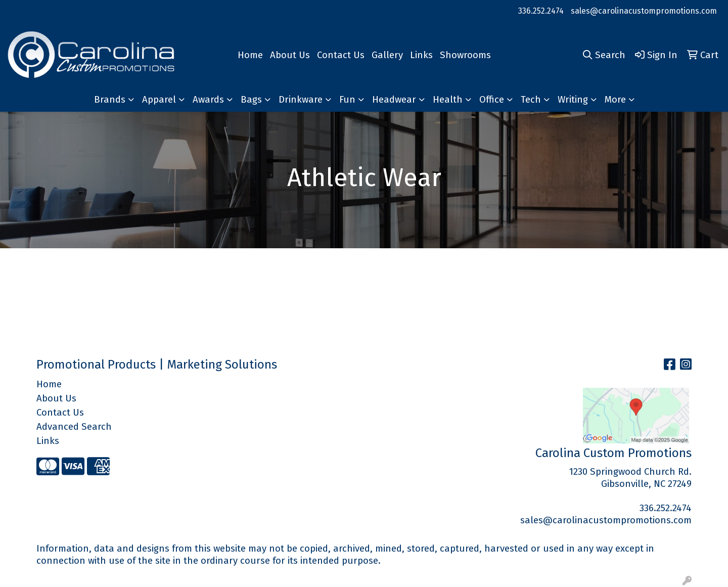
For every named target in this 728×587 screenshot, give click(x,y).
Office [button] (492, 100)
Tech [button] (531, 100)
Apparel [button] (159, 100)
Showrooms (465, 55)
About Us (290, 55)
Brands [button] (110, 100)
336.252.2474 (541, 11)
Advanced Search (74, 427)
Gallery (387, 55)
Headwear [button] (394, 100)
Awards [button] (208, 100)
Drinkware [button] (301, 100)
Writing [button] (573, 100)
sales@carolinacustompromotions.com (644, 11)
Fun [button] (347, 100)
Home (250, 55)
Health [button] (448, 100)
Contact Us (341, 55)
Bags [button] (251, 100)
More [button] (615, 100)
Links (421, 55)
